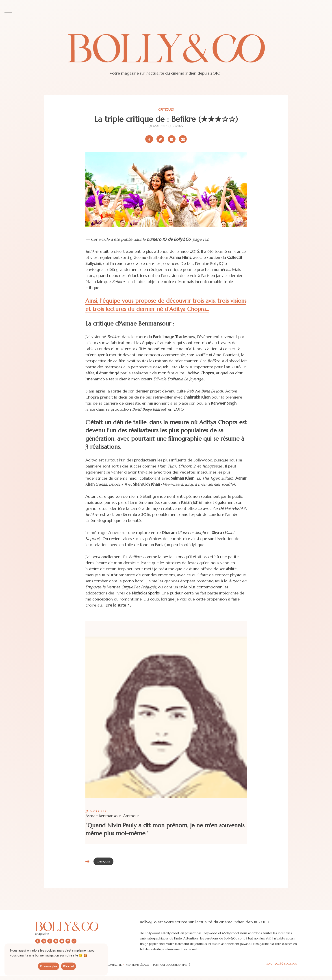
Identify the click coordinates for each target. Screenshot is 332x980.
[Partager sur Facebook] (149, 139)
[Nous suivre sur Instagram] (44, 941)
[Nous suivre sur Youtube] (62, 941)
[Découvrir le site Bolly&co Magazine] (88, 926)
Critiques (166, 109)
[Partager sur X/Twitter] (160, 139)
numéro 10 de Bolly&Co (169, 239)
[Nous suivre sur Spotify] (56, 941)
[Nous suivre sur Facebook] (38, 941)
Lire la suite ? (118, 605)
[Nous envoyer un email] (68, 941)
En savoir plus (49, 966)
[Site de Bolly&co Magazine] (166, 53)
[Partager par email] (172, 139)
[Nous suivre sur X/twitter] (50, 941)
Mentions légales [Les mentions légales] (137, 965)
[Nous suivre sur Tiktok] (74, 941)
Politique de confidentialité (171, 965)
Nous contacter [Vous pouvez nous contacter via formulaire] (110, 965)
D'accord (68, 966)
